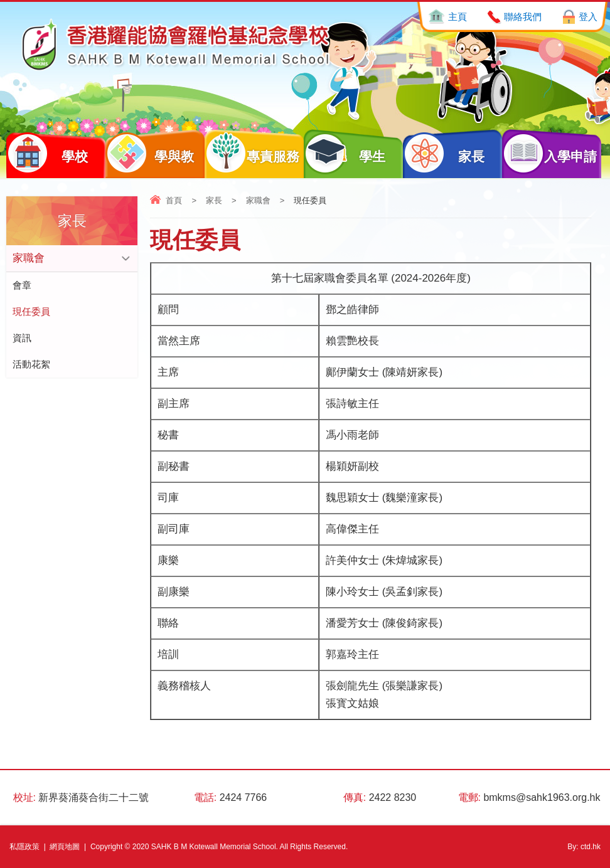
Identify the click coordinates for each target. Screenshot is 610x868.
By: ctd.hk (584, 847)
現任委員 (31, 311)
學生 (345, 153)
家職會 (258, 200)
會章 (22, 285)
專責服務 (252, 153)
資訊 (22, 338)
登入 (588, 17)
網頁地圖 (65, 847)
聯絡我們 (523, 17)
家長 (444, 153)
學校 (47, 153)
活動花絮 (31, 364)
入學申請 (549, 153)
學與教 (150, 153)
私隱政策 (24, 847)
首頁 (174, 200)
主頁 (457, 17)
